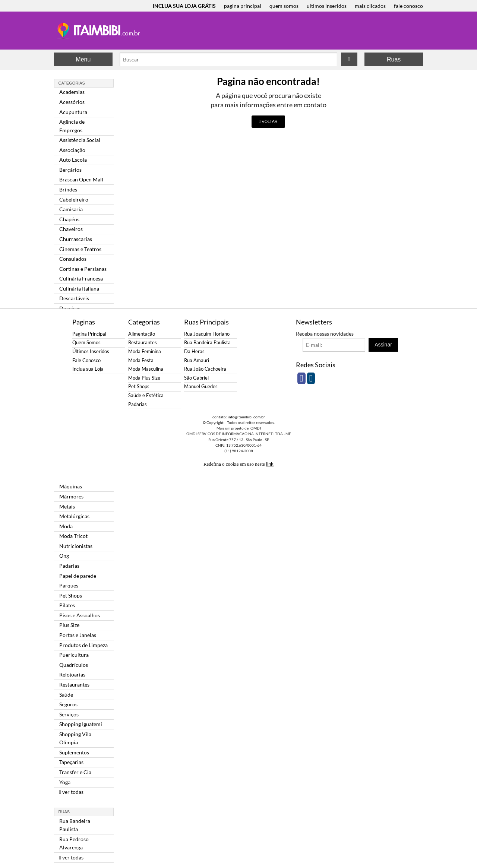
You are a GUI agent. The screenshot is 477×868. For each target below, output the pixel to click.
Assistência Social (80, 140)
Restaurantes (74, 685)
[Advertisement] (450, 123)
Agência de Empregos (72, 126)
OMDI (256, 428)
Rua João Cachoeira (205, 369)
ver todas (71, 792)
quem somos (284, 6)
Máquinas (71, 486)
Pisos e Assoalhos (80, 615)
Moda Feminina (145, 351)
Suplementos (74, 752)
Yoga (65, 782)
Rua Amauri (197, 360)
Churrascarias (76, 239)
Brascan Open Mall (81, 179)
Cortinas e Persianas (83, 269)
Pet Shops (71, 595)
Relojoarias (72, 674)
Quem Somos (86, 343)
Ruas (394, 59)
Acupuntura (73, 112)
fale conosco (408, 6)
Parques (69, 585)
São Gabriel (196, 378)
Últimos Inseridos (91, 351)
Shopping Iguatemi (81, 724)
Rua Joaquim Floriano (207, 334)
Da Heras (194, 351)
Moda (66, 526)
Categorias (72, 83)
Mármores (71, 496)
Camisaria (71, 209)
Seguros (68, 704)
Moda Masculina (146, 369)
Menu (83, 59)
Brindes (68, 189)
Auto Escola (73, 160)
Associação (72, 150)
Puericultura (74, 655)
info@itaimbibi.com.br (246, 417)
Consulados (73, 259)
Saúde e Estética (146, 395)
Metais (67, 506)
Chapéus (69, 219)
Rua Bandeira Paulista (75, 825)
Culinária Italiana (79, 289)
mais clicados (370, 6)
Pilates (67, 605)
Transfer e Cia (75, 772)
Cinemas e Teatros (80, 249)
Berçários (70, 170)
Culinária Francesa (81, 278)
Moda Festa (141, 360)
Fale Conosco (86, 360)
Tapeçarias (71, 762)
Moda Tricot (73, 536)
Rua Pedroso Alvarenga (74, 843)
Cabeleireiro (74, 199)
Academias (72, 92)
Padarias (69, 566)
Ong (64, 556)
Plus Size (69, 625)
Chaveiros (71, 229)
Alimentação (142, 334)
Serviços (69, 714)
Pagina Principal (89, 334)
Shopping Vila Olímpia (75, 738)
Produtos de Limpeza (83, 645)
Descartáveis (74, 298)
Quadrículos (74, 665)
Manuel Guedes (201, 387)
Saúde (66, 695)
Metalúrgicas (74, 516)
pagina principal (243, 6)
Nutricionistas (76, 546)
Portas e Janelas (78, 635)
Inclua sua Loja (88, 369)
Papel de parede (78, 576)
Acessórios (72, 102)
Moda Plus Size (144, 378)
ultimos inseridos (327, 6)
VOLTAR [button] (268, 121)
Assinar (383, 345)
